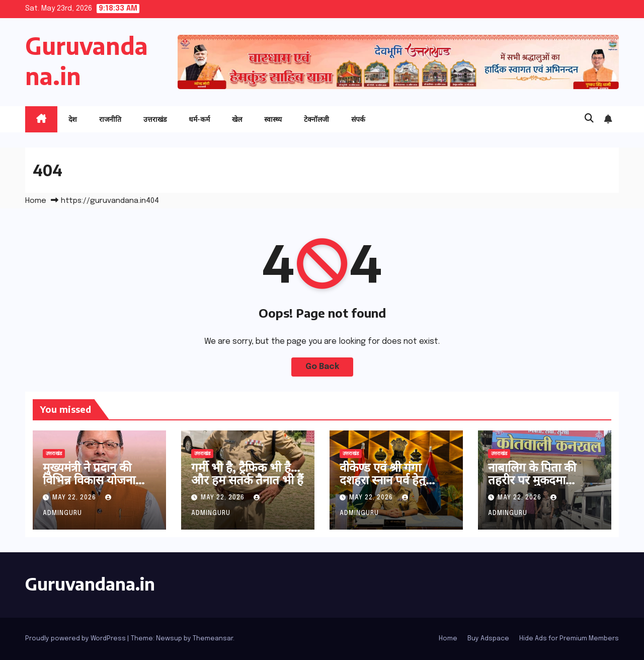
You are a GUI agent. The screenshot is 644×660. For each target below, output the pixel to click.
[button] (589, 119)
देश (73, 119)
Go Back (322, 367)
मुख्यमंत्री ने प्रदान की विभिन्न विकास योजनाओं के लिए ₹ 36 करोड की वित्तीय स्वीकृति (95, 486)
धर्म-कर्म (199, 119)
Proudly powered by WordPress (76, 639)
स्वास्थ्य (273, 119)
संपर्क (358, 119)
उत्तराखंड (155, 119)
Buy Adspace (488, 639)
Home (36, 201)
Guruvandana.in (90, 583)
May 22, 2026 (75, 498)
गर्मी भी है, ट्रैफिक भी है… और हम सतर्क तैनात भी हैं (247, 473)
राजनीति (110, 119)
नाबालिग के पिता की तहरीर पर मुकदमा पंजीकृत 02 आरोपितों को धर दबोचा (544, 486)
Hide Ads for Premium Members (569, 639)
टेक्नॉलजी (316, 119)
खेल (237, 119)
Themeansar (213, 639)
